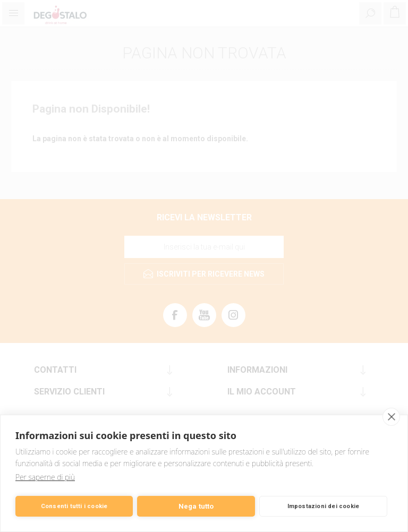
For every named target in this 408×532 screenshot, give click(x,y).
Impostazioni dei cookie (324, 506)
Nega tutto (196, 506)
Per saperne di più (45, 477)
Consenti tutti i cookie (74, 506)
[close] (391, 417)
